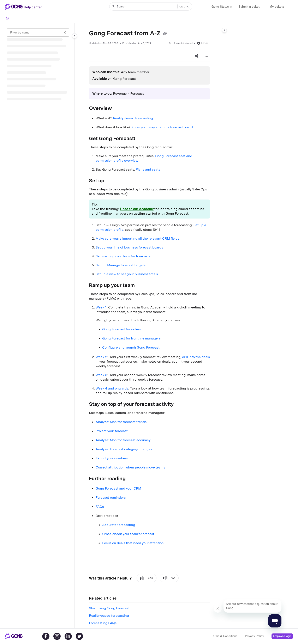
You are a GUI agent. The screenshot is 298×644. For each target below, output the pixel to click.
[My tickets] (277, 7)
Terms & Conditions (224, 636)
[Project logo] (24, 7)
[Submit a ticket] (249, 7)
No (169, 578)
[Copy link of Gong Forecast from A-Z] (165, 34)
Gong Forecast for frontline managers (131, 338)
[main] (149, 326)
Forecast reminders (111, 498)
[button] (151, 6)
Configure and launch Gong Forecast (131, 347)
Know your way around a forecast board (162, 127)
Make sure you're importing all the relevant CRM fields (137, 238)
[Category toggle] (74, 36)
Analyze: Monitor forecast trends (121, 422)
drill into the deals (196, 357)
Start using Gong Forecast (109, 608)
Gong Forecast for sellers (122, 329)
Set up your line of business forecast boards (129, 247)
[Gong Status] (220, 7)
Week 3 (101, 375)
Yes (147, 578)
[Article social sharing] (197, 56)
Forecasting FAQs (103, 623)
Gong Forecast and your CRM (118, 488)
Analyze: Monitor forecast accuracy (123, 440)
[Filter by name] (38, 32)
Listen (203, 43)
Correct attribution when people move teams (130, 467)
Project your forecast (112, 431)
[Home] (7, 18)
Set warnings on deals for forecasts (123, 256)
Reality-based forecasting (133, 118)
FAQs (100, 507)
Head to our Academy (137, 209)
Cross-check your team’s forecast (128, 534)
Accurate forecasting (119, 525)
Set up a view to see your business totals (127, 274)
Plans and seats (148, 169)
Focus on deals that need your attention (133, 543)
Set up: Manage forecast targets (121, 265)
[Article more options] (207, 56)
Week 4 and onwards (112, 388)
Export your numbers (112, 458)
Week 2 (101, 357)
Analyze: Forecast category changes (124, 449)
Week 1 (101, 307)
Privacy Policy (254, 636)
